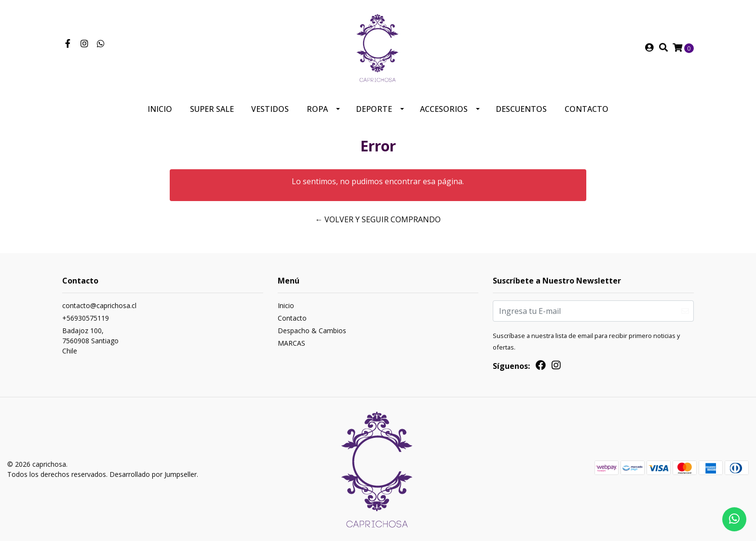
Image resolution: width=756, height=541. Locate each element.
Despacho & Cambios (312, 331)
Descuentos (521, 109)
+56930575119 (86, 318)
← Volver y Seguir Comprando (378, 219)
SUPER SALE (212, 109)
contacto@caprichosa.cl (99, 305)
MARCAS (291, 343)
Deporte (374, 109)
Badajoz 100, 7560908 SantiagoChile (90, 341)
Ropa (317, 109)
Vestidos (270, 109)
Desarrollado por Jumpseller (153, 474)
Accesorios (444, 109)
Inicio (160, 109)
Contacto (587, 109)
